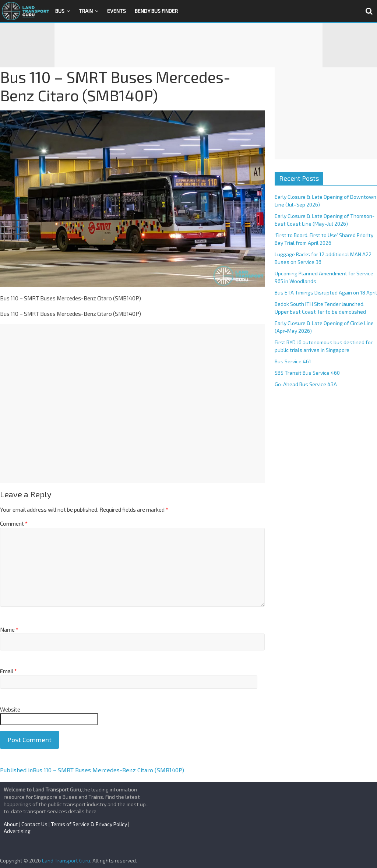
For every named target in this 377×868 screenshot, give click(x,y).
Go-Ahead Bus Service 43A (306, 384)
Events (117, 11)
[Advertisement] (188, 45)
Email (8, 671)
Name (9, 629)
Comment (14, 523)
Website (10, 709)
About (11, 824)
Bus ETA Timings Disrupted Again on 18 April (326, 292)
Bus (60, 11)
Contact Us (34, 824)
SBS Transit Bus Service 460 (307, 373)
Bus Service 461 (293, 361)
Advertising (17, 831)
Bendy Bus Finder (156, 11)
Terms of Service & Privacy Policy (89, 824)
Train (86, 11)
